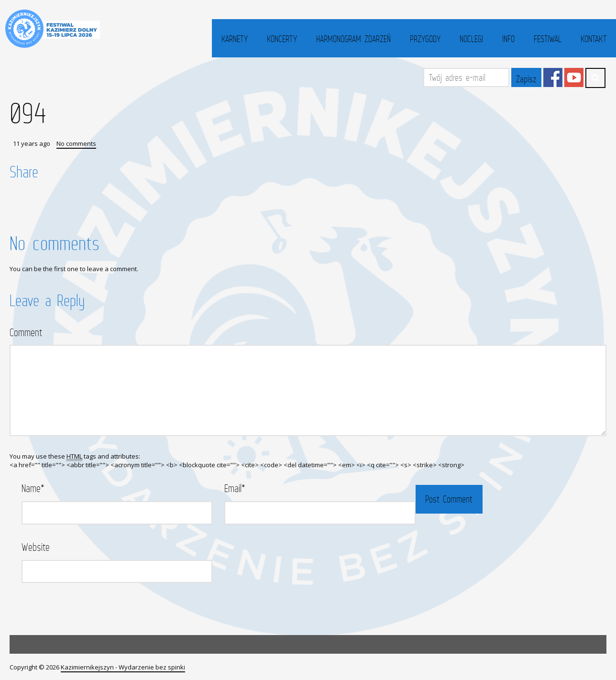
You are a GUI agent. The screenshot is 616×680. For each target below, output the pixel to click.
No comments (76, 143)
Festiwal (548, 39)
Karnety (235, 39)
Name (33, 488)
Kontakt (594, 39)
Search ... (595, 78)
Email (235, 488)
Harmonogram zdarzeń (353, 39)
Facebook (553, 77)
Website (36, 547)
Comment (26, 332)
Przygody (425, 39)
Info (508, 39)
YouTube (574, 77)
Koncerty (282, 39)
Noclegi (471, 39)
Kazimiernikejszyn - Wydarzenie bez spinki (123, 667)
